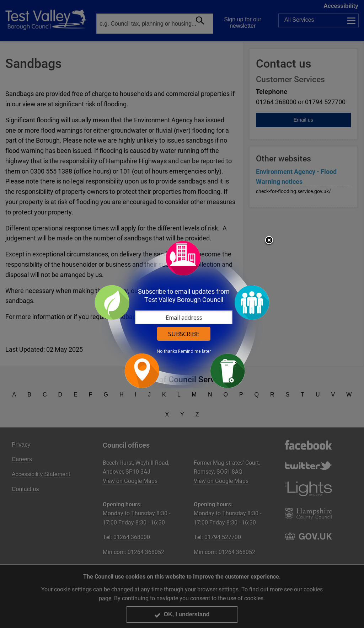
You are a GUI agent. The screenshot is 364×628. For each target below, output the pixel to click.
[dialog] (182, 314)
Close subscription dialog (269, 241)
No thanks (167, 351)
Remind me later (195, 351)
